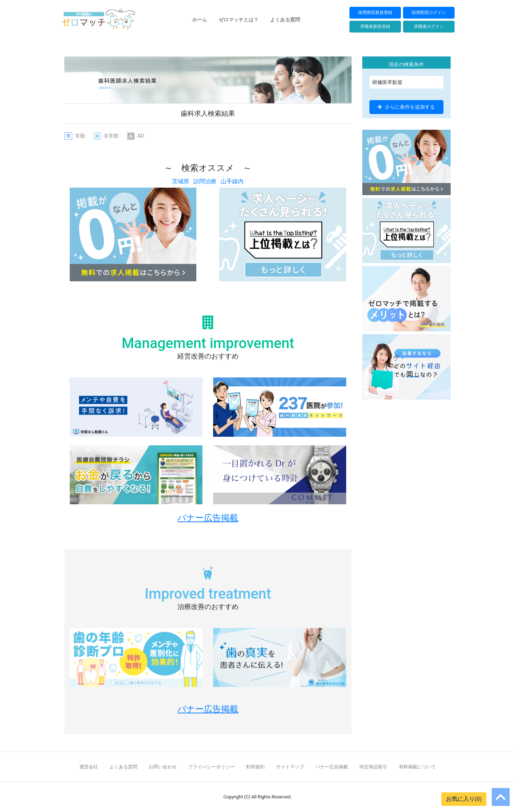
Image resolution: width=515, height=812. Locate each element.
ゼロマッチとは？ (239, 20)
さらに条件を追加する (406, 107)
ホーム (200, 20)
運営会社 (89, 767)
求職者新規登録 (375, 26)
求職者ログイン (429, 26)
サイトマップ (290, 767)
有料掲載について (417, 767)
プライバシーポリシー (211, 767)
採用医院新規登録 (375, 12)
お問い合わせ (163, 767)
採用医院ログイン (429, 12)
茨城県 (181, 181)
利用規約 (255, 767)
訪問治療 (205, 181)
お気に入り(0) (464, 799)
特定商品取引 (373, 767)
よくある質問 (285, 20)
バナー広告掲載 (332, 767)
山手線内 (232, 181)
